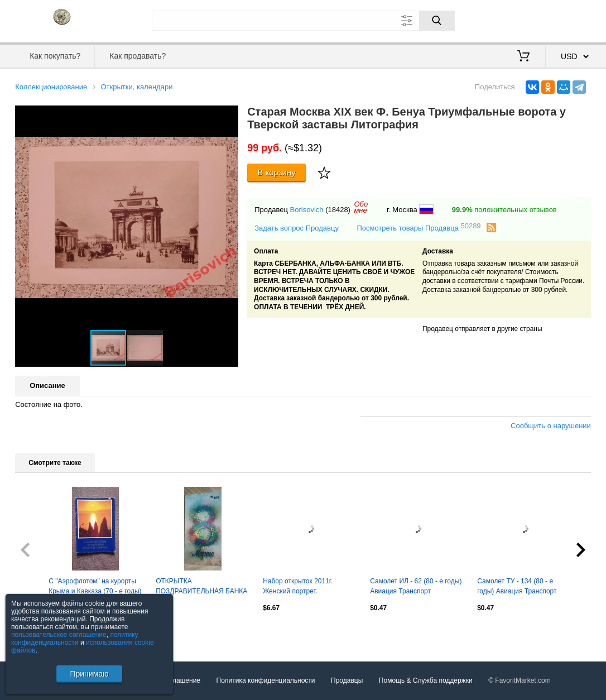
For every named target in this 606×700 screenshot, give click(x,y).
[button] (228, 116)
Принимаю (89, 674)
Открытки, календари (136, 87)
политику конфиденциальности (75, 639)
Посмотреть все (40, 632)
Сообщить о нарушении (551, 426)
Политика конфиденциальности (266, 680)
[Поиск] (437, 21)
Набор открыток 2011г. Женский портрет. (298, 586)
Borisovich (307, 210)
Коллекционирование (51, 87)
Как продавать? (138, 56)
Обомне (361, 207)
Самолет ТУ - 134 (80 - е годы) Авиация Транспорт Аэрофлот (517, 587)
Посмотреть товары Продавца (419, 227)
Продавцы (347, 680)
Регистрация (568, 20)
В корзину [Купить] (276, 172)
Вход (526, 20)
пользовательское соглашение (59, 635)
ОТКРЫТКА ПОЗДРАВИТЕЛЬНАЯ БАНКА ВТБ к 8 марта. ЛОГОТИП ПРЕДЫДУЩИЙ (201, 587)
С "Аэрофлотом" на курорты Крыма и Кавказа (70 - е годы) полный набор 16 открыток (95, 587)
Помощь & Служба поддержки (426, 680)
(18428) (338, 210)
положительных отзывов (504, 210)
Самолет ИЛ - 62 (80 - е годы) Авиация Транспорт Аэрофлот (416, 587)
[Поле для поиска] (303, 21)
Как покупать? (55, 56)
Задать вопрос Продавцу (297, 228)
